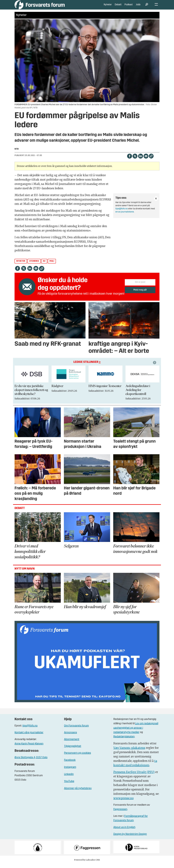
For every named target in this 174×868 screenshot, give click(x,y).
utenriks (34, 265)
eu (44, 265)
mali (52, 265)
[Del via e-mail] (146, 160)
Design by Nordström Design (130, 838)
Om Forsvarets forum (76, 730)
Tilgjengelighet (73, 750)
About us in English (124, 831)
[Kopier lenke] (151, 160)
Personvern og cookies (77, 757)
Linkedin (69, 778)
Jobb (138, 7)
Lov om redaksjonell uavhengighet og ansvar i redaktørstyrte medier (136, 732)
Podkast (129, 7)
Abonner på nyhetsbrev (78, 792)
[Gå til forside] (40, 7)
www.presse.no (123, 802)
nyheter (21, 265)
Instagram (70, 771)
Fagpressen (120, 813)
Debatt (118, 7)
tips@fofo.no (122, 213)
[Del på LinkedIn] (140, 160)
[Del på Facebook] (129, 160)
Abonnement (72, 743)
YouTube (69, 785)
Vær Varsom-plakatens (129, 752)
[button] (155, 367)
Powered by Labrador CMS (87, 864)
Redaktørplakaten (124, 741)
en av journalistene (125, 216)
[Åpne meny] (156, 7)
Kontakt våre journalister (29, 737)
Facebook (70, 764)
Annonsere (70, 737)
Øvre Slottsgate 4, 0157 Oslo (31, 762)
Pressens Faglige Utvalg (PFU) (134, 776)
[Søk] (147, 7)
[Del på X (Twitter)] (135, 160)
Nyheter (108, 7)
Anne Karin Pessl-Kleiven (29, 748)
